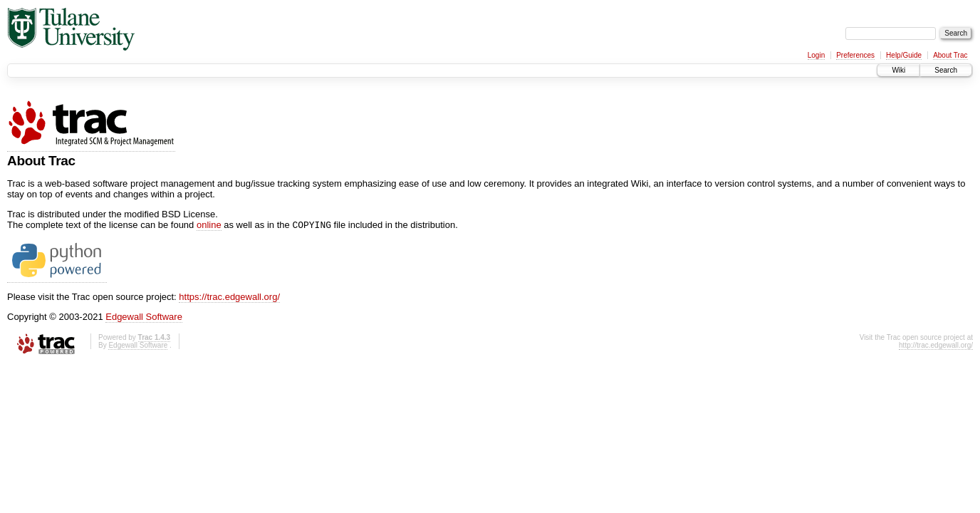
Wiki (898, 70)
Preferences (855, 55)
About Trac (950, 55)
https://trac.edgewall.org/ (229, 298)
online (209, 226)
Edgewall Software (144, 318)
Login (816, 55)
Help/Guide (904, 55)
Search (946, 70)
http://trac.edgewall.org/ (936, 347)
